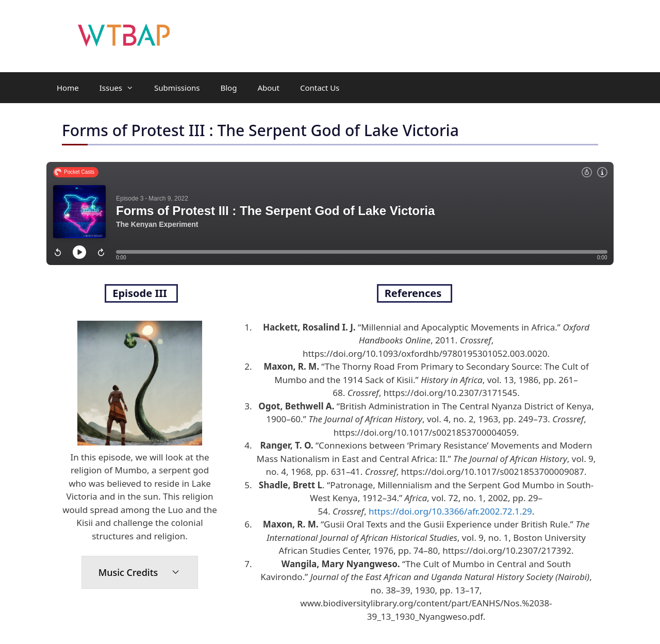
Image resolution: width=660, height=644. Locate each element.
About (268, 88)
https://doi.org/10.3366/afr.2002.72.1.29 (450, 511)
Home (68, 88)
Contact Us (320, 88)
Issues (122, 88)
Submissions (177, 88)
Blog (228, 88)
